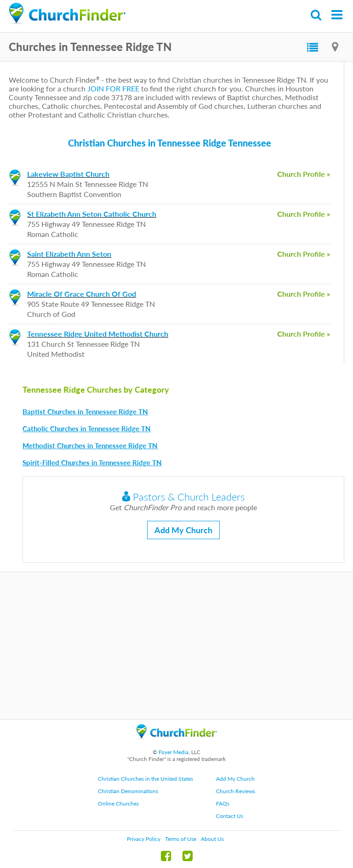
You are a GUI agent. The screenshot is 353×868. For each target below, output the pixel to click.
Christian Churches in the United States (145, 779)
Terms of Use (181, 839)
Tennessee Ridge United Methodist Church (98, 334)
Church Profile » (304, 174)
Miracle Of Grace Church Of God (82, 294)
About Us (212, 839)
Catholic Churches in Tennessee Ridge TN (87, 428)
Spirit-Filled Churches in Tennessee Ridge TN (92, 462)
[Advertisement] (176, 646)
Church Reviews (236, 791)
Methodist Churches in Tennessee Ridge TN (90, 445)
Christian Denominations (128, 791)
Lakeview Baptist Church (68, 174)
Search (316, 15)
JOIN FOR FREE (113, 88)
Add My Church (183, 530)
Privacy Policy (144, 839)
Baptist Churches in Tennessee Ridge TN (85, 411)
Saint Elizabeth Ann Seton (69, 254)
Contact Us (230, 816)
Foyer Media (174, 752)
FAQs (223, 803)
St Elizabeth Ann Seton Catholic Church (92, 214)
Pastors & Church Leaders (183, 497)
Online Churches (118, 803)
